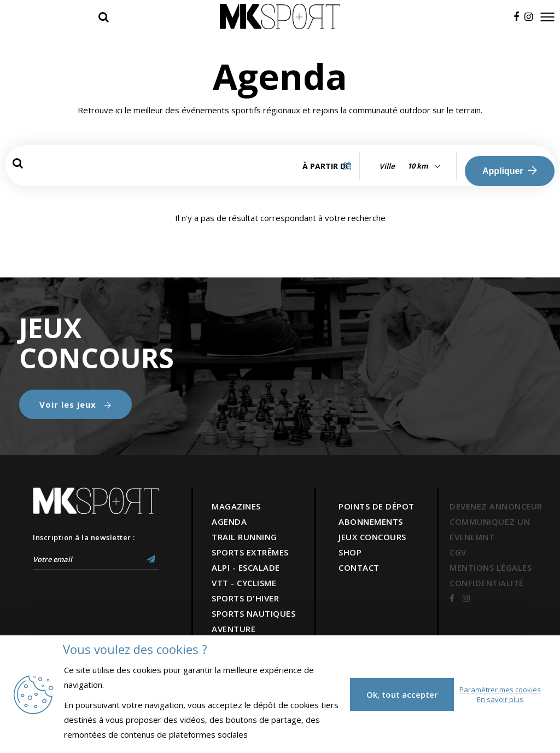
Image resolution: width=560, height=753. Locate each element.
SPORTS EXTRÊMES (250, 552)
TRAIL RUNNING (244, 537)
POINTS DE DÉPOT (377, 506)
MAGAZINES (236, 506)
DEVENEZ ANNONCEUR (496, 506)
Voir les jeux (75, 404)
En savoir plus (500, 699)
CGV (458, 552)
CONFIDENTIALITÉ (487, 583)
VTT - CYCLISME (244, 583)
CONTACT (359, 567)
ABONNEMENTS (371, 522)
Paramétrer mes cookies (500, 690)
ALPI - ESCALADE (246, 567)
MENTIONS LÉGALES (491, 567)
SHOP (350, 552)
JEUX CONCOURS (372, 537)
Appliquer (510, 171)
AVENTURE (234, 629)
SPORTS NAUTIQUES (253, 613)
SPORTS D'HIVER (245, 598)
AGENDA (229, 522)
